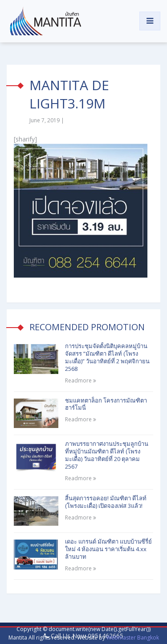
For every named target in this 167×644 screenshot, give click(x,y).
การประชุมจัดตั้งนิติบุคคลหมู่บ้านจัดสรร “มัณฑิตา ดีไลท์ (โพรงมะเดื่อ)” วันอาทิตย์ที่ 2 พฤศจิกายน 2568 (107, 357)
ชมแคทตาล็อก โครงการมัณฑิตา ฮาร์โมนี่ (106, 404)
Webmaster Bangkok (133, 638)
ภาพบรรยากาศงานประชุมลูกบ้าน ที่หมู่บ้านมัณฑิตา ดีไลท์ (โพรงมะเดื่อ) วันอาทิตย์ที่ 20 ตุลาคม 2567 (107, 455)
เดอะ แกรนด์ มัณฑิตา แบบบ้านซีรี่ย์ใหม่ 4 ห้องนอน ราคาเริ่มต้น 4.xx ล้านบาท (108, 549)
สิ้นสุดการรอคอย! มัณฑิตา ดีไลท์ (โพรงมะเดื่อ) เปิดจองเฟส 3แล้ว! (106, 502)
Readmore (81, 380)
